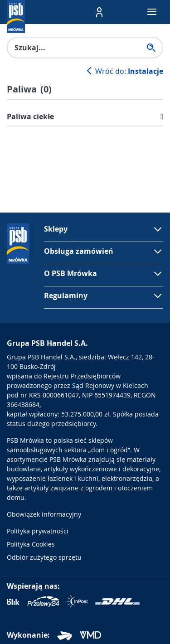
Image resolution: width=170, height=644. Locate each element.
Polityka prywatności (38, 531)
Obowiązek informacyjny (44, 514)
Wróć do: (124, 71)
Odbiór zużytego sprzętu (44, 557)
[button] (99, 12)
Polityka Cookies (31, 544)
